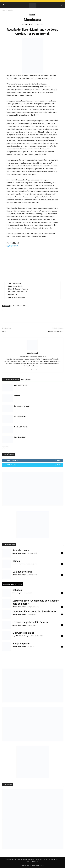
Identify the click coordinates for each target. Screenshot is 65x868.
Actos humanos (21, 385)
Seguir (59, 460)
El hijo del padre (21, 644)
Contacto (47, 859)
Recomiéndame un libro (12, 859)
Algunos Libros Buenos (19, 553)
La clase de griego (22, 406)
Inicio (4, 10)
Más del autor (26, 380)
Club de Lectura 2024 (28, 859)
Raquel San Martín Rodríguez (21, 636)
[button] (4, 5)
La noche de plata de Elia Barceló (30, 622)
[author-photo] (33, 350)
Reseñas (10, 10)
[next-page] (7, 448)
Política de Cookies (32, 862)
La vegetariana (20, 416)
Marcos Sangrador (18, 593)
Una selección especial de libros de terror (35, 611)
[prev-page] (4, 448)
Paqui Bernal (29, 24)
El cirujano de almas (23, 633)
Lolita (14, 306)
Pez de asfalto (20, 437)
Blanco (17, 396)
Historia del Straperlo (55, 331)
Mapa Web (39, 859)
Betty (4, 331)
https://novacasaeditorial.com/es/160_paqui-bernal (33, 356)
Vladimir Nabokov (23, 306)
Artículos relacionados (11, 380)
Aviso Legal (55, 859)
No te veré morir (21, 427)
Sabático (17, 590)
